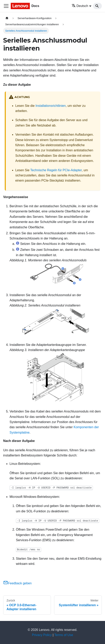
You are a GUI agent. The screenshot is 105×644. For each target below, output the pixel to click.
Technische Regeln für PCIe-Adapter (56, 170)
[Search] (97, 6)
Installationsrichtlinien (51, 106)
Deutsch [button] (80, 6)
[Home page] (7, 18)
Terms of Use (64, 635)
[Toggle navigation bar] (6, 6)
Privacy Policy (42, 635)
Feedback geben (17, 583)
